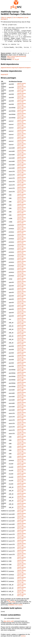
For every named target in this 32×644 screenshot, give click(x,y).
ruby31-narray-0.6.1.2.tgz (22, 114)
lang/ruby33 (15, 74)
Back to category (7, 18)
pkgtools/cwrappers (25, 74)
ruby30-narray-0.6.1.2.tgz (22, 238)
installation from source (15, 611)
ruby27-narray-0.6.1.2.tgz (22, 235)
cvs (13, 65)
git (18, 65)
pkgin (8, 606)
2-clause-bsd (11, 64)
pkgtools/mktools (6, 74)
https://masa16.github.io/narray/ (16, 62)
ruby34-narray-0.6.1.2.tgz (22, 97)
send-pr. (23, 642)
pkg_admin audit (9, 627)
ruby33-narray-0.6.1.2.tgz (22, 93)
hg (16, 65)
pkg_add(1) (12, 608)
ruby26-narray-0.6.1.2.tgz (22, 231)
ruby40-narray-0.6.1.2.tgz (22, 100)
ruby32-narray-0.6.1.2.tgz (22, 90)
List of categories (18, 18)
